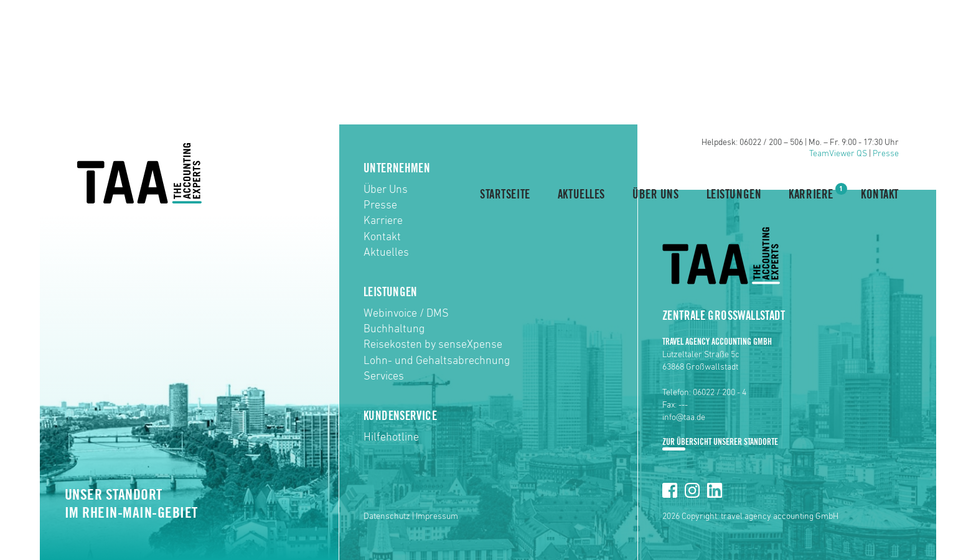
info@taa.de (684, 418)
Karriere (811, 194)
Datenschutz (387, 516)
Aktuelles (581, 195)
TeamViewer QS (838, 154)
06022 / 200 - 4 (720, 393)
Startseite (505, 195)
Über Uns (656, 195)
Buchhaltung (394, 329)
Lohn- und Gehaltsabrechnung (437, 361)
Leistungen (734, 195)
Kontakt (880, 195)
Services (384, 376)
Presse (886, 154)
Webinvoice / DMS (406, 314)
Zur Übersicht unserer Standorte (720, 442)
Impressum (437, 516)
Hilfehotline (391, 437)
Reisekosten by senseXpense (433, 345)
